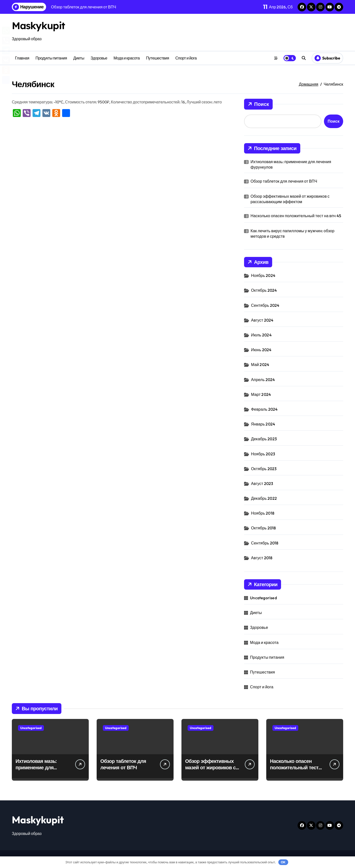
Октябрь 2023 (264, 469)
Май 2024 (260, 365)
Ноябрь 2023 (263, 454)
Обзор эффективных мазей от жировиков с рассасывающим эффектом (290, 199)
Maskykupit (39, 25)
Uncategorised (263, 598)
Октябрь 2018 (263, 528)
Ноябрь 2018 (263, 513)
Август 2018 (262, 558)
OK (283, 862)
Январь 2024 (263, 424)
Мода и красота (127, 58)
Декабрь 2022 (264, 498)
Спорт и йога (186, 58)
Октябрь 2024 (264, 290)
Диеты (79, 58)
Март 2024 (261, 394)
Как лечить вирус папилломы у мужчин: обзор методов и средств (292, 233)
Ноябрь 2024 (263, 275)
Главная (22, 58)
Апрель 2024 (263, 380)
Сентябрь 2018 (265, 543)
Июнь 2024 (261, 350)
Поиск (258, 104)
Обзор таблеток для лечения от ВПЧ (284, 181)
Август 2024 (262, 320)
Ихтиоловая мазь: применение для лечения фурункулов (291, 164)
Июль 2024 (261, 335)
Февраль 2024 (264, 409)
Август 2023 (262, 483)
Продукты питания (51, 58)
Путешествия (157, 58)
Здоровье (99, 58)
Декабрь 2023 (264, 439)
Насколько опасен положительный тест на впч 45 (296, 216)
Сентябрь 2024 (265, 305)
